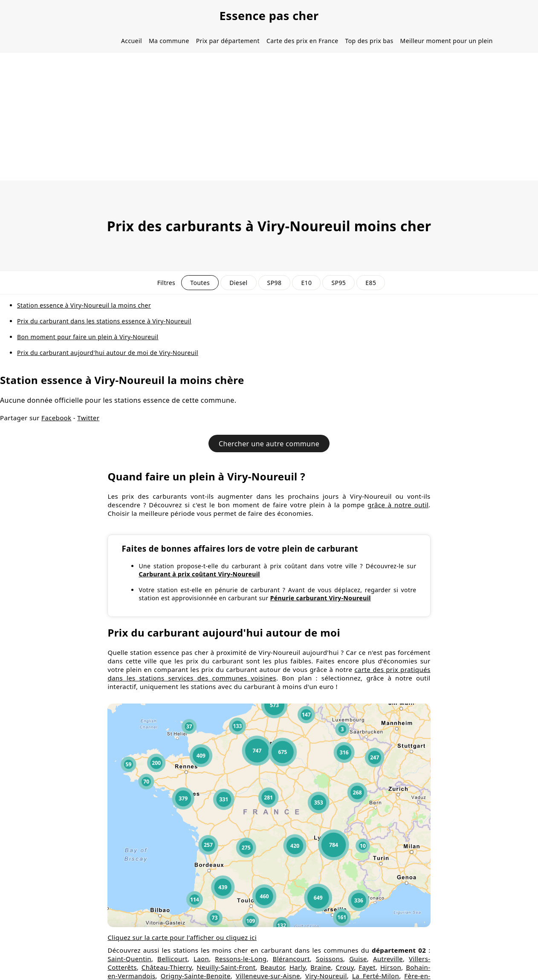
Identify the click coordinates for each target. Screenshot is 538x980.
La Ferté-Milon (376, 976)
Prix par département (228, 41)
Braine (321, 967)
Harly (298, 967)
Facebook (56, 418)
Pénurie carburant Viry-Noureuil (321, 598)
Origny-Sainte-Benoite (196, 976)
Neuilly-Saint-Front (226, 967)
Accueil (132, 41)
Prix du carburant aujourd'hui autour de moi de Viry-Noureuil (108, 353)
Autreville (388, 959)
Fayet (367, 967)
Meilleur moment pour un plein (447, 41)
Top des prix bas (369, 41)
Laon (201, 959)
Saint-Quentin (129, 959)
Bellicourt (172, 959)
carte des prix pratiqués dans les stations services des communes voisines (269, 674)
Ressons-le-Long (241, 959)
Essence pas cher (269, 16)
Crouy (345, 967)
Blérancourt (291, 959)
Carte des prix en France (302, 41)
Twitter (88, 418)
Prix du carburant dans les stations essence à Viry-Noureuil (104, 321)
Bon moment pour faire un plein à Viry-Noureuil (88, 337)
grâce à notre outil (398, 505)
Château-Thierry (167, 967)
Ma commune (169, 41)
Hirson (391, 967)
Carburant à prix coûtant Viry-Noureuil (199, 574)
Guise (358, 959)
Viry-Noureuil (326, 976)
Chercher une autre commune (269, 444)
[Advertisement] (269, 116)
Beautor (273, 967)
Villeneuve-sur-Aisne (268, 976)
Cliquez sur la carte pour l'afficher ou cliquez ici (182, 937)
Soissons (330, 959)
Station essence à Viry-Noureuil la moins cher (84, 305)
